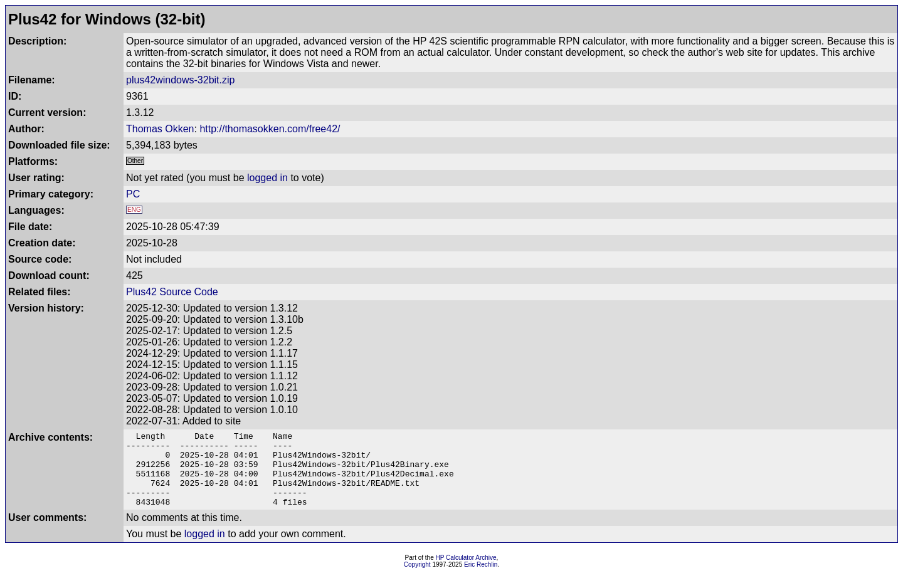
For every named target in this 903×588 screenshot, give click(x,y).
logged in (267, 178)
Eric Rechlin (481, 580)
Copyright (417, 580)
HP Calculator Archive (466, 573)
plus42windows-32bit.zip (180, 80)
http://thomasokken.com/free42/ (270, 129)
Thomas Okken (160, 129)
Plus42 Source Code (172, 292)
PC (133, 194)
